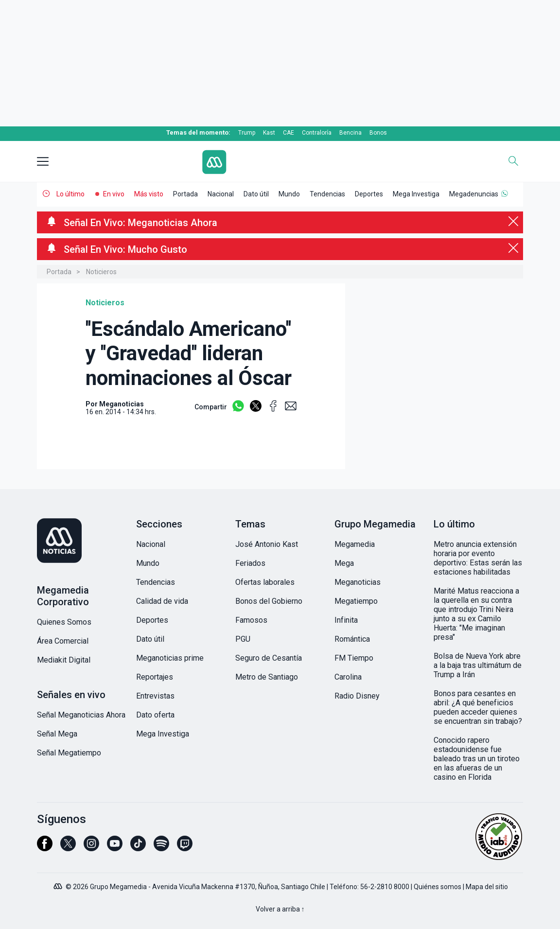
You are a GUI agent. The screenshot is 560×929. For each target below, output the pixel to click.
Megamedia (355, 544)
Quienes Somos (64, 622)
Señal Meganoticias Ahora (81, 715)
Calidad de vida (162, 601)
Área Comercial (63, 641)
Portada (185, 194)
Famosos (251, 620)
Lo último (70, 194)
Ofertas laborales (265, 582)
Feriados (250, 563)
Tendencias (327, 194)
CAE (289, 133)
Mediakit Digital (64, 660)
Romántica (352, 639)
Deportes (369, 194)
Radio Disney (357, 696)
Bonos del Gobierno (269, 601)
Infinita (346, 620)
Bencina (350, 133)
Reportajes (155, 677)
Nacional (221, 194)
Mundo (289, 194)
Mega (344, 563)
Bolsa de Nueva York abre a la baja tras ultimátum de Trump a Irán (478, 665)
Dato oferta (155, 715)
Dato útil (256, 194)
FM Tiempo (354, 658)
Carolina (348, 677)
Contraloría (317, 133)
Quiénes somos (437, 887)
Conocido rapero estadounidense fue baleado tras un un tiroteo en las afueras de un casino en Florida (477, 759)
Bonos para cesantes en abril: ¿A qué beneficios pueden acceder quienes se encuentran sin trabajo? (478, 707)
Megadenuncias (474, 194)
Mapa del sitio (487, 887)
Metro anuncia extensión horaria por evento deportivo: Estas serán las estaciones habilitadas (478, 558)
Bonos (378, 133)
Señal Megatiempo (69, 753)
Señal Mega (57, 734)
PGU (243, 639)
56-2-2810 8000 (385, 887)
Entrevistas (155, 696)
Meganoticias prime (170, 658)
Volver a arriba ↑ (280, 909)
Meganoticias (358, 582)
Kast (269, 133)
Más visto (149, 194)
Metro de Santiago (267, 677)
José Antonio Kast (267, 544)
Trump (247, 133)
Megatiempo (356, 601)
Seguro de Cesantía (269, 658)
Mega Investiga (416, 194)
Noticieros (101, 272)
